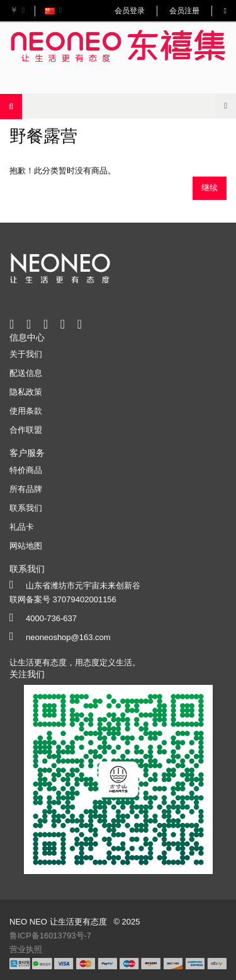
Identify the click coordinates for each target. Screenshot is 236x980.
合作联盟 (26, 430)
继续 (210, 188)
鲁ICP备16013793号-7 (50, 936)
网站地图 (26, 546)
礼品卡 (22, 527)
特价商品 (26, 470)
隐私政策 (26, 392)
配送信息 (26, 373)
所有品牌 (26, 489)
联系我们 (26, 508)
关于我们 (26, 354)
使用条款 (26, 411)
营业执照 (26, 949)
